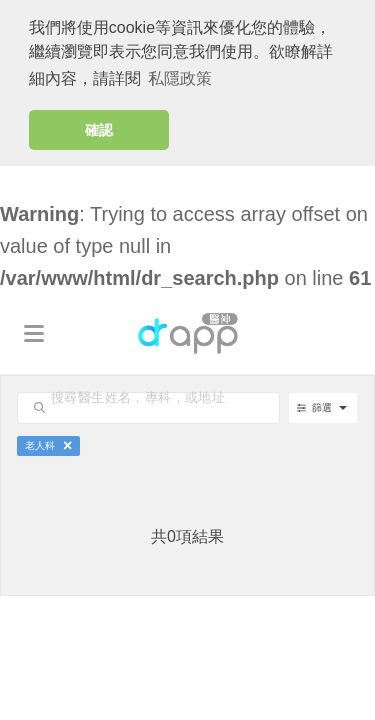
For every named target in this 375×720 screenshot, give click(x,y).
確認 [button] (99, 130)
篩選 (315, 406)
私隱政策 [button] (180, 78)
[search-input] (168, 397)
